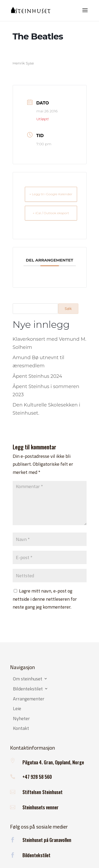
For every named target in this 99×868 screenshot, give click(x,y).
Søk (68, 309)
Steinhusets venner (41, 807)
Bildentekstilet (28, 689)
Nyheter (21, 719)
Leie (17, 709)
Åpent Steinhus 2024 (37, 376)
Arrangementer (29, 699)
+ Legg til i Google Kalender (51, 194)
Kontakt (21, 729)
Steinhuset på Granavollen (47, 840)
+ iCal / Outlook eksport (51, 213)
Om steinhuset (28, 679)
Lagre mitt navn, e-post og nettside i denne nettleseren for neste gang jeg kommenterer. (45, 599)
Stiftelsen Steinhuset (43, 792)
